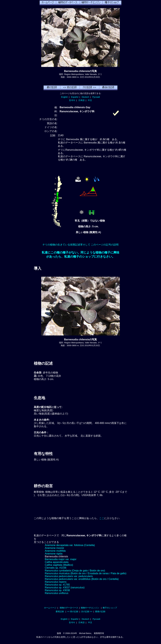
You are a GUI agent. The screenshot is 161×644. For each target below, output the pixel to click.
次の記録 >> (87, 611)
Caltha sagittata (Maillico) (59, 565)
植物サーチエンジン (90, 608)
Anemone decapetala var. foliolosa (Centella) (70, 545)
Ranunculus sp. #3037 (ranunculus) (65, 587)
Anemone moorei (54, 548)
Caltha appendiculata (57, 562)
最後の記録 (100, 611)
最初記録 (60, 611)
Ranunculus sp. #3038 (57, 590)
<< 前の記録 (73, 611)
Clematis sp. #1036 (56, 568)
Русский (96, 97)
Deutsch (85, 97)
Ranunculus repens (56, 582)
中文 (90, 100)
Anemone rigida (54, 554)
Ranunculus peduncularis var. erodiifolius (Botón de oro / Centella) (82, 579)
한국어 (72, 100)
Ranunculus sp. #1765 (57, 585)
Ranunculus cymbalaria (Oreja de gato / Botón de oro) (75, 571)
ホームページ (50, 608)
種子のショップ (110, 608)
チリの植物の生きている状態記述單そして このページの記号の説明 (80, 245)
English (64, 97)
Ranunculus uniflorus (57, 593)
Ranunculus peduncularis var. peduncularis (69, 576)
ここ (102, 518)
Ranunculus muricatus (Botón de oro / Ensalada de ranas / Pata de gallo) (86, 573)
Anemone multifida (55, 551)
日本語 (82, 100)
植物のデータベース (69, 608)
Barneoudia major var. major (61, 559)
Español (75, 97)
